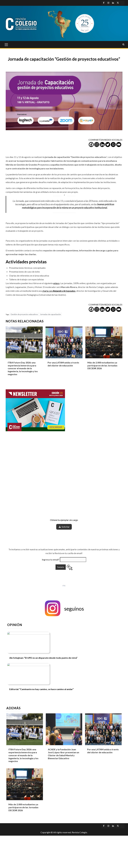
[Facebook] (91, 145)
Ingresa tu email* (51, 560)
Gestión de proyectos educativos (24, 314)
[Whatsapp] (113, 145)
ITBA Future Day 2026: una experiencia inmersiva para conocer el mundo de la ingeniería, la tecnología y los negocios (23, 368)
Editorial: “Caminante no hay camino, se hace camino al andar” (41, 689)
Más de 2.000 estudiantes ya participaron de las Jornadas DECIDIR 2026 (102, 365)
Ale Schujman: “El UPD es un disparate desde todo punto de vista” (43, 658)
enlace (56, 283)
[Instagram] (97, 145)
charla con (59, 291)
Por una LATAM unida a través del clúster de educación (103, 751)
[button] (64, 609)
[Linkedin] (102, 145)
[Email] (119, 145)
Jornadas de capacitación (50, 314)
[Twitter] (108, 145)
